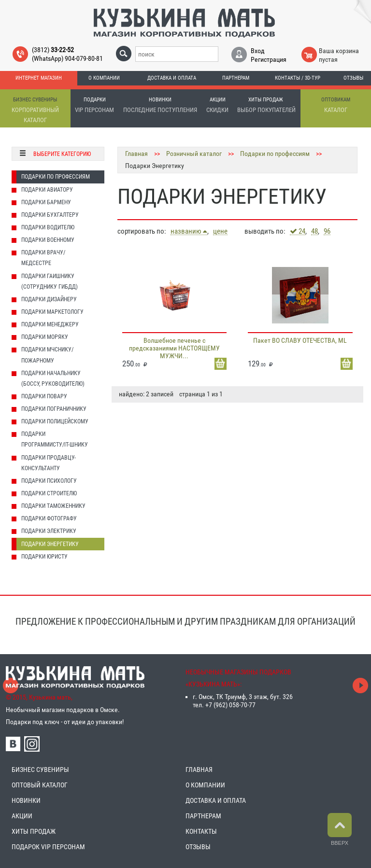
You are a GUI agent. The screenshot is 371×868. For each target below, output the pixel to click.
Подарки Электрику (49, 531)
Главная (136, 154)
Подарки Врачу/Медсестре (43, 258)
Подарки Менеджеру (50, 324)
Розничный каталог (194, 154)
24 (298, 231)
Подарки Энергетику (50, 544)
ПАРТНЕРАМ (203, 816)
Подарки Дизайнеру (49, 299)
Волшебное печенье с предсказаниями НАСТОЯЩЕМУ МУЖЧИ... (174, 348)
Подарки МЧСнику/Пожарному (47, 355)
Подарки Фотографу (49, 518)
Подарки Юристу (44, 557)
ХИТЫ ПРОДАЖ (34, 831)
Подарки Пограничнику (54, 409)
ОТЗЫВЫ (198, 847)
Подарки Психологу (49, 481)
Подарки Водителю (48, 227)
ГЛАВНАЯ (199, 770)
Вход (258, 51)
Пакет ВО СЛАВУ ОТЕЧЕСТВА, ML (300, 340)
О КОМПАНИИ (205, 785)
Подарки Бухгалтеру (50, 215)
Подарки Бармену (46, 202)
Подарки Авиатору (47, 190)
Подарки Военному (48, 240)
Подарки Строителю (49, 493)
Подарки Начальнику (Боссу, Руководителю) (53, 378)
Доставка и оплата (172, 78)
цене (220, 231)
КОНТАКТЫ (201, 831)
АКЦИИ (22, 816)
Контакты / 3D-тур (298, 78)
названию (189, 231)
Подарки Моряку (45, 337)
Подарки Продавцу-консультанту (49, 463)
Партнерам (236, 78)
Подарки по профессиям (56, 177)
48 (314, 231)
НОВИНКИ (26, 800)
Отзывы (353, 78)
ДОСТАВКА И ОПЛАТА (216, 800)
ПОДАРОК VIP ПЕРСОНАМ (48, 847)
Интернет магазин (39, 78)
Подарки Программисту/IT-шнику (55, 439)
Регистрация (269, 59)
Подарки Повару (44, 396)
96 (327, 231)
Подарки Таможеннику (53, 506)
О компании (104, 78)
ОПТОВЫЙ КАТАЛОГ (40, 785)
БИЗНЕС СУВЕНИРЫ (40, 770)
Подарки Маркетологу (52, 312)
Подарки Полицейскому (55, 421)
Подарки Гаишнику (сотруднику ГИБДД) (50, 281)
